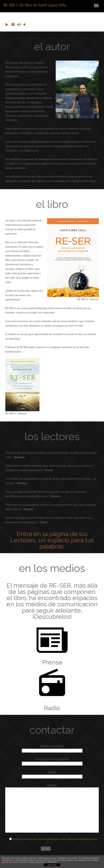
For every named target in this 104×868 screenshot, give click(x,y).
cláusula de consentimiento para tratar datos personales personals (60, 839)
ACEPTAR (52, 865)
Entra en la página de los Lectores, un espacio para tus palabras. (52, 540)
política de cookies (10, 862)
